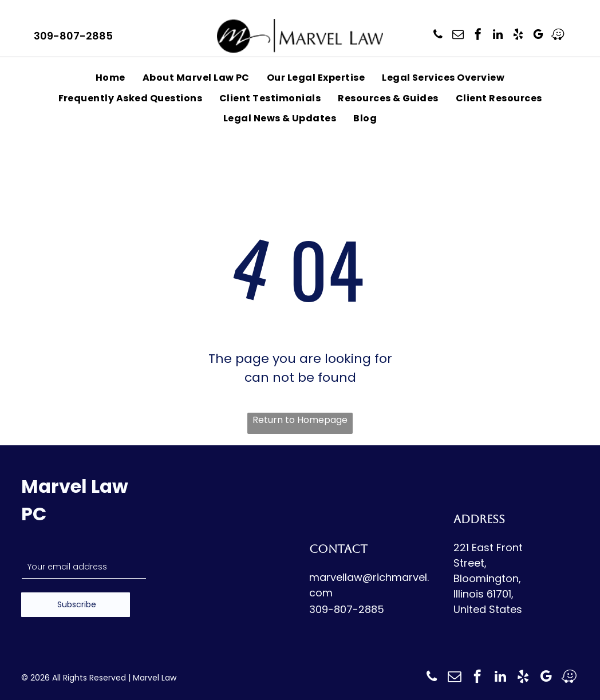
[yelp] (518, 36)
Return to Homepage (300, 420)
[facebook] (478, 36)
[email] (458, 36)
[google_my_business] (538, 36)
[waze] (558, 36)
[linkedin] (498, 36)
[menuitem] (110, 78)
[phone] (438, 36)
